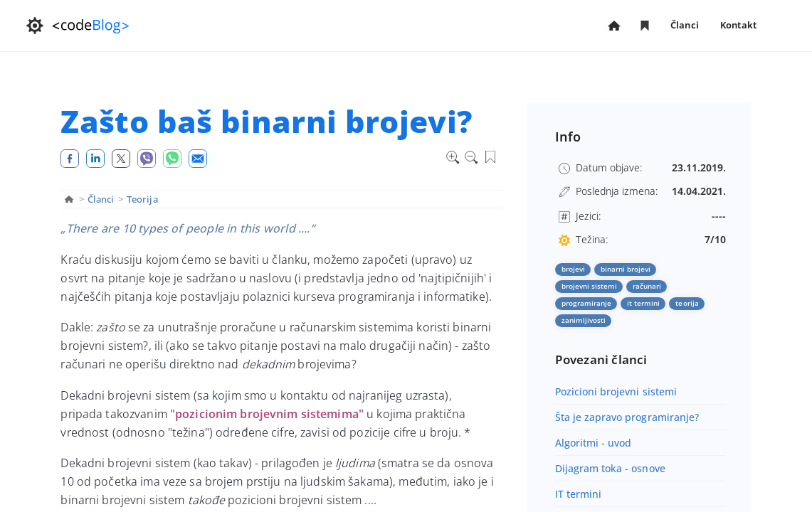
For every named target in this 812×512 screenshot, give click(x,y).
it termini (643, 303)
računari (647, 286)
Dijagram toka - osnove (610, 468)
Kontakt (738, 25)
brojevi (573, 269)
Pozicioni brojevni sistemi (616, 391)
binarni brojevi (626, 269)
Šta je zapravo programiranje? (627, 417)
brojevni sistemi (590, 286)
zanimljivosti (584, 320)
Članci (685, 26)
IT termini (579, 494)
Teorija (142, 199)
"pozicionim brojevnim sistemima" (267, 414)
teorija (687, 303)
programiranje (587, 303)
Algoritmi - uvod (594, 443)
